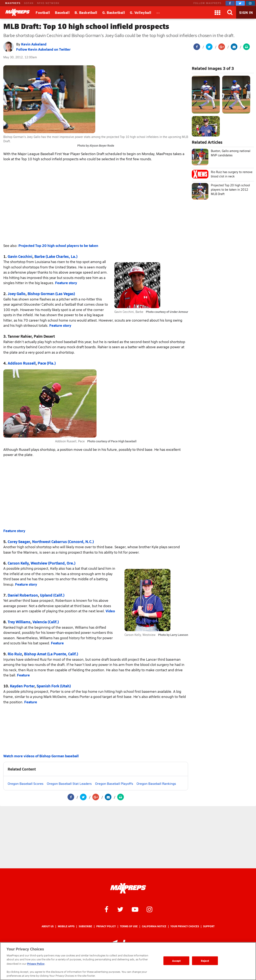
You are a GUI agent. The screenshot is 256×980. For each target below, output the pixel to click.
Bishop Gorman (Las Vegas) (51, 294)
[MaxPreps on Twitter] (240, 3)
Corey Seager (19, 541)
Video (110, 611)
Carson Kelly (18, 563)
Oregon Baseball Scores (26, 783)
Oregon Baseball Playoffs (114, 783)
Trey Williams (19, 622)
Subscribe (85, 926)
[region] (128, 961)
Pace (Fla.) (47, 363)
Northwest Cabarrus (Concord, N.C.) (63, 541)
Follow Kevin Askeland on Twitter (43, 49)
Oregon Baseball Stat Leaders (69, 783)
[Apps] (217, 12)
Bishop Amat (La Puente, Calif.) (51, 654)
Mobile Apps (66, 926)
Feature (57, 643)
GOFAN (29, 3)
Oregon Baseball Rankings (156, 783)
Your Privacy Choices (185, 926)
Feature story (66, 283)
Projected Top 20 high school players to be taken (58, 245)
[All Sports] (158, 12)
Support (209, 926)
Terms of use (129, 926)
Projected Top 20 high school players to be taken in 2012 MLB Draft (230, 190)
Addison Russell (22, 363)
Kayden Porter (22, 686)
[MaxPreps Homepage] (128, 888)
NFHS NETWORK (48, 3)
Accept (176, 961)
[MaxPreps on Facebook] (230, 3)
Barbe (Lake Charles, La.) (56, 256)
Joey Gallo (17, 294)
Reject (205, 961)
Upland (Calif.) (52, 595)
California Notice (154, 926)
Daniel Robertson (23, 595)
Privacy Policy (106, 926)
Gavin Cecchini (20, 256)
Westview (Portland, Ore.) (53, 563)
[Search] (230, 12)
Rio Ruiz (15, 654)
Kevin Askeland (34, 44)
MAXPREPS (13, 3)
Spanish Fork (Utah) (54, 686)
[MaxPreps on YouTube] (135, 909)
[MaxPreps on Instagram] (250, 3)
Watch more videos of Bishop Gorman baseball (41, 756)
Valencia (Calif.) (46, 622)
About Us (48, 926)
